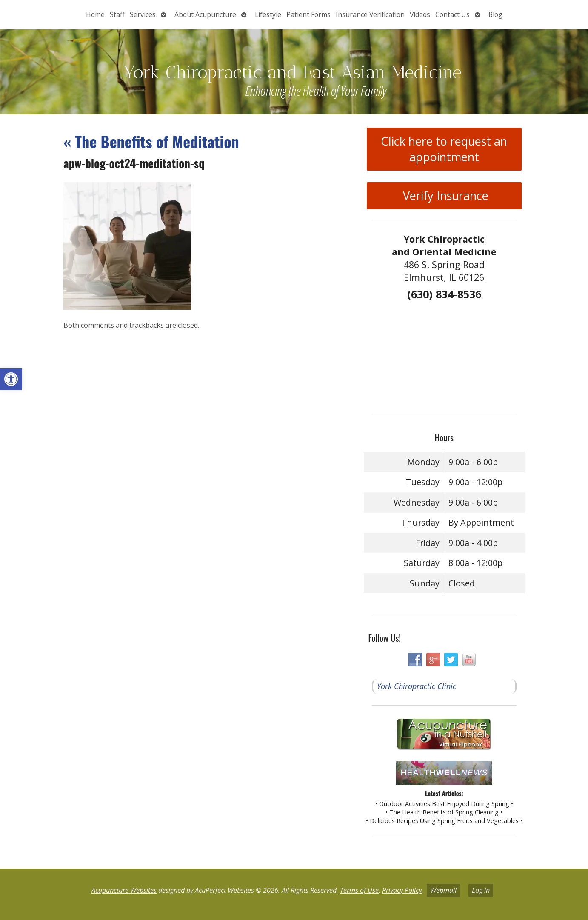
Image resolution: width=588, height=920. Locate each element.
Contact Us (452, 14)
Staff (117, 14)
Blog (495, 14)
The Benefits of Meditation (151, 141)
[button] (11, 379)
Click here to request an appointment (444, 149)
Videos (420, 14)
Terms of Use (359, 890)
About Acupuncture (205, 14)
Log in (481, 890)
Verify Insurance (444, 196)
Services (143, 14)
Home (95, 14)
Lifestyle (268, 14)
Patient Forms (308, 14)
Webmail (443, 890)
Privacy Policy (402, 890)
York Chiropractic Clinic (417, 686)
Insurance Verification (370, 14)
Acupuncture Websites (124, 890)
